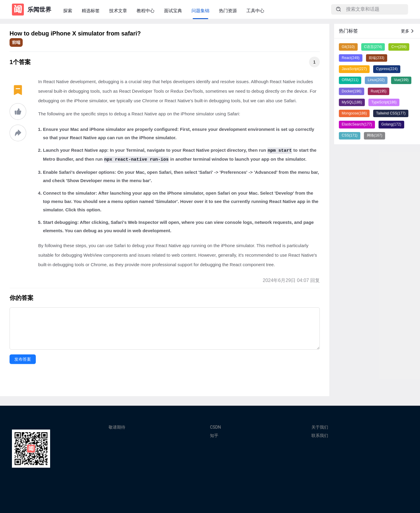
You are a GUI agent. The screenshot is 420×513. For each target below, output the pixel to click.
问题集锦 (200, 11)
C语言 (373, 47)
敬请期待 (117, 427)
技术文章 (118, 11)
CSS (350, 135)
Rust (379, 91)
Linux (376, 80)
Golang (391, 124)
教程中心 (146, 11)
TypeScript (384, 102)
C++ (399, 47)
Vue (401, 80)
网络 (375, 135)
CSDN (216, 427)
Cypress (387, 69)
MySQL (352, 102)
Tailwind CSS (391, 113)
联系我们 (320, 435)
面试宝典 (173, 11)
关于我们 (320, 427)
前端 (16, 42)
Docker (352, 91)
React (351, 58)
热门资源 (228, 11)
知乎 (214, 435)
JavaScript (354, 69)
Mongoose (354, 113)
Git (348, 47)
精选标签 (91, 11)
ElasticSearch (357, 124)
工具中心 (255, 11)
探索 (68, 11)
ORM (350, 80)
